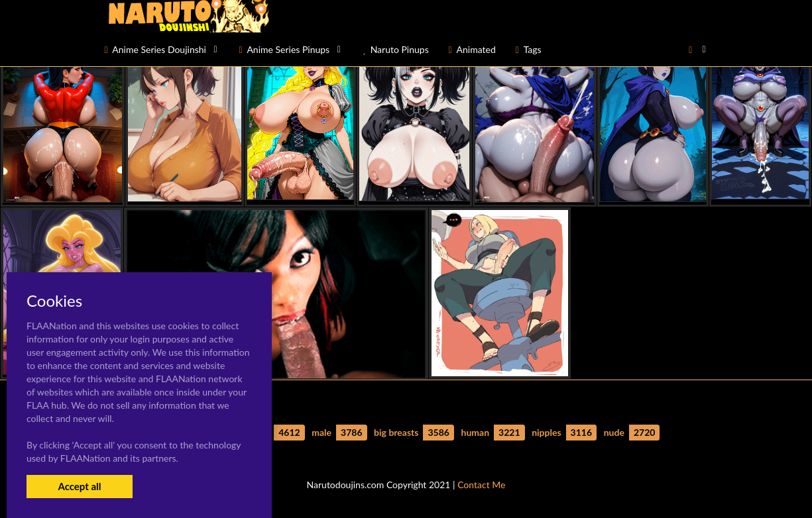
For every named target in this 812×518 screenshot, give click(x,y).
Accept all (79, 486)
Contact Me (481, 485)
